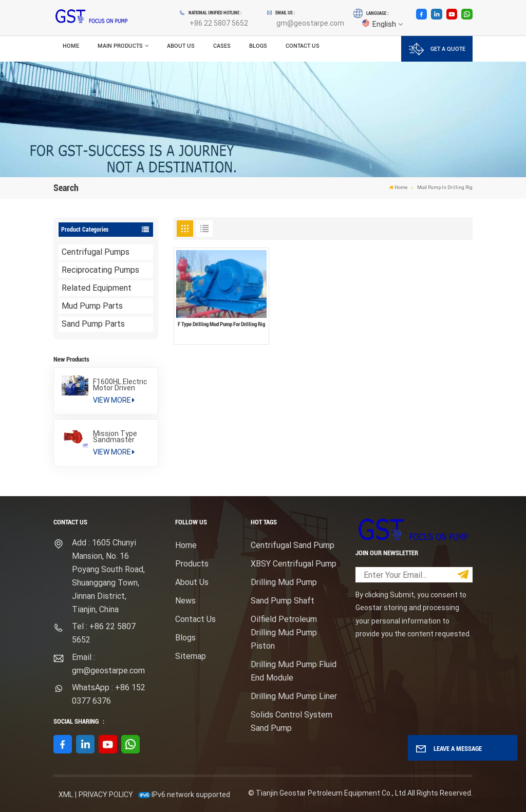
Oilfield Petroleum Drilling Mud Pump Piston (284, 632)
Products (192, 564)
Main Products (120, 46)
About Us (181, 46)
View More (114, 400)
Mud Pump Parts (92, 306)
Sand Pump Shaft (283, 601)
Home (71, 46)
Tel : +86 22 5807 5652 (104, 633)
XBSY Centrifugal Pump (294, 564)
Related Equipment (97, 288)
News (185, 601)
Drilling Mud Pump (284, 582)
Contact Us (303, 46)
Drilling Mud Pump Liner (294, 696)
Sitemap (191, 656)
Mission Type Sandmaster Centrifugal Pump (115, 437)
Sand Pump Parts (93, 324)
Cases (222, 46)
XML (66, 795)
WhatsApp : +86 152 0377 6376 (109, 694)
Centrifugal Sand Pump (293, 545)
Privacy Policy (106, 795)
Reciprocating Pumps (100, 270)
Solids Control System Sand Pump (292, 721)
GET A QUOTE (437, 49)
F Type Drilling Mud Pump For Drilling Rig (221, 324)
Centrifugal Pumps (96, 252)
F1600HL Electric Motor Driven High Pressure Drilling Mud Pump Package (120, 385)
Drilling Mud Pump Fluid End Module (294, 671)
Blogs (258, 46)
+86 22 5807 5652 (219, 23)
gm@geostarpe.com (310, 23)
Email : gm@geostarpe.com (108, 664)
